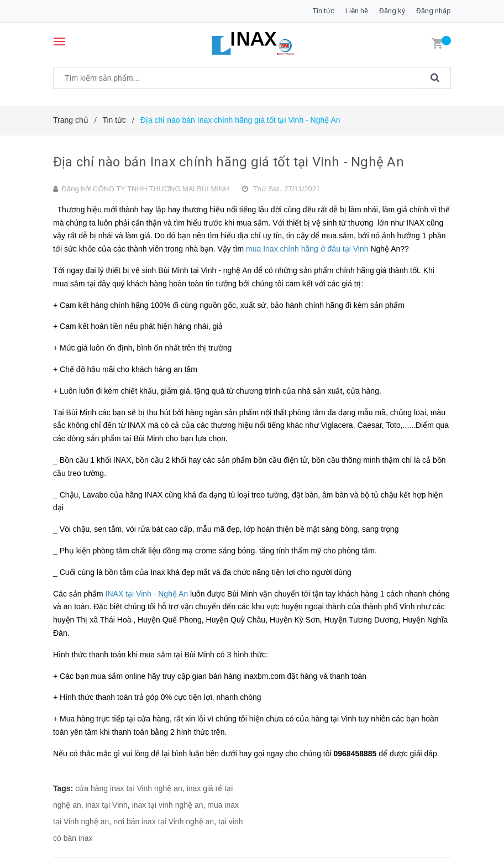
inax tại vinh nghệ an (168, 805)
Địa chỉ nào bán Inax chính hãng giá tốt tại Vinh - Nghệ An (229, 162)
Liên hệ (357, 11)
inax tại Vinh (107, 805)
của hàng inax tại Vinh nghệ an (129, 788)
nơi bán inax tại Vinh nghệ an (164, 822)
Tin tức (324, 11)
